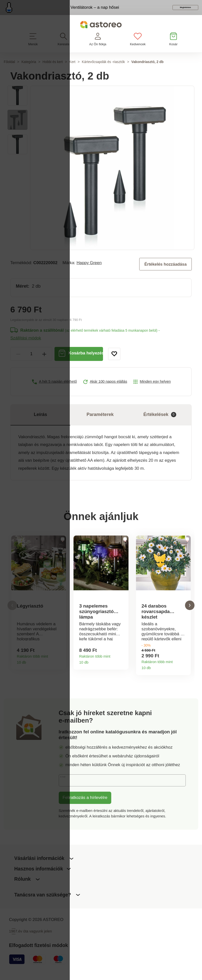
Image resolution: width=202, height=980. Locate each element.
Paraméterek (100, 422)
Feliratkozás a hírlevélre (85, 807)
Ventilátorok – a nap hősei (76, 11)
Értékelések (160, 422)
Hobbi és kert (53, 70)
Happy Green (89, 270)
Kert (72, 70)
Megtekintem (168, 12)
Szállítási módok (26, 346)
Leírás (40, 422)
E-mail (68, 789)
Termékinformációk (60, 669)
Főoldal (9, 70)
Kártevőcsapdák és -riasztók (103, 70)
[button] (12, 613)
